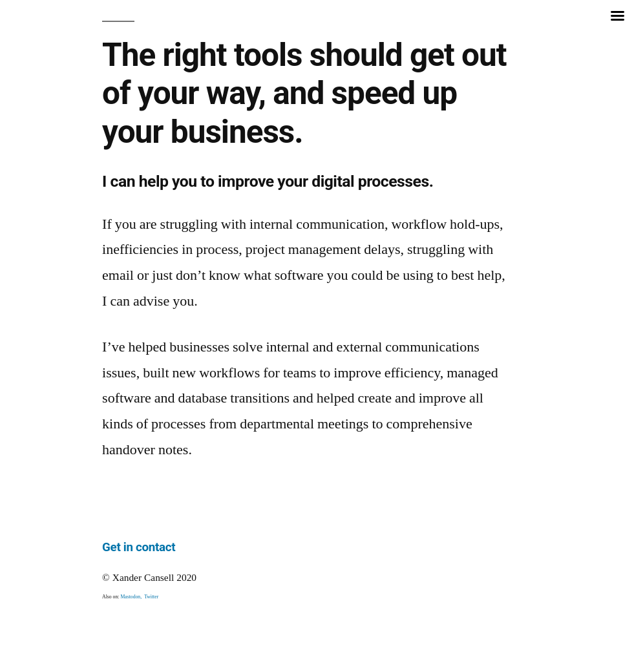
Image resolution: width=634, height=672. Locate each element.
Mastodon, (132, 597)
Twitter (151, 597)
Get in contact (139, 547)
